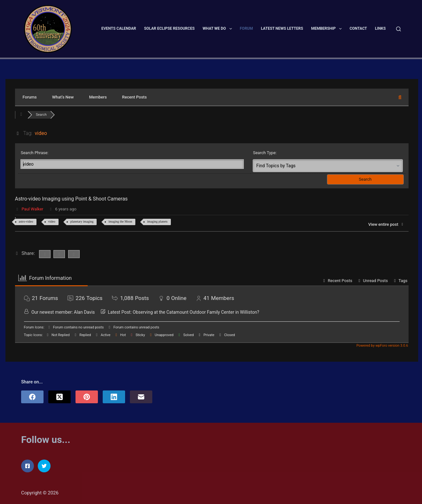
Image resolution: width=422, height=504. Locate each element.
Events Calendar (119, 28)
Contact (358, 28)
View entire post (386, 224)
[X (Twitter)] (60, 397)
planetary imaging (82, 221)
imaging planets (157, 221)
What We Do (218, 29)
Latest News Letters (282, 28)
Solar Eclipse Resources (169, 28)
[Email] (141, 397)
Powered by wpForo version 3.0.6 (382, 346)
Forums (30, 97)
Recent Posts (135, 97)
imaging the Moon (120, 221)
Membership (327, 29)
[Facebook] (32, 397)
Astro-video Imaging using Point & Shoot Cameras (72, 199)
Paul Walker (33, 209)
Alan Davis (84, 312)
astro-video (26, 221)
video (52, 221)
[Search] (398, 29)
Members (98, 97)
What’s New (63, 97)
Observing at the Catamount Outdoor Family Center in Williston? (196, 312)
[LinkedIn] (114, 397)
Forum (247, 28)
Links (380, 28)
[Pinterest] (87, 397)
